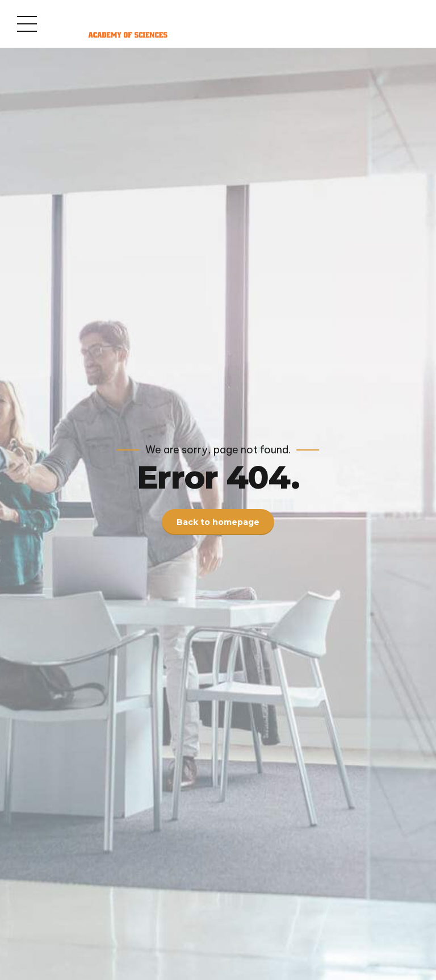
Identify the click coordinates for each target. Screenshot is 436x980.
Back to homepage (218, 522)
